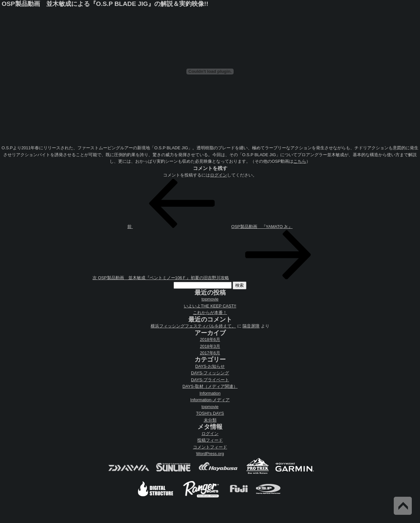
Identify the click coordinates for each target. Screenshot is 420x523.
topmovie (210, 299)
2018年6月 (210, 339)
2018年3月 (210, 346)
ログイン (219, 175)
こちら (300, 161)
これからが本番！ (210, 313)
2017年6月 (210, 353)
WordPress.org (210, 454)
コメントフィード (210, 447)
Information (210, 393)
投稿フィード (210, 440)
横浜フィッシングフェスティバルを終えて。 (193, 326)
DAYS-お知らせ (210, 366)
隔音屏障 (251, 326)
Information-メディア (210, 400)
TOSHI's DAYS (210, 413)
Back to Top (403, 506)
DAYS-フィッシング (210, 373)
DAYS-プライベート (210, 380)
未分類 (210, 420)
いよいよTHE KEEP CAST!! (210, 306)
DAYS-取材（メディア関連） (210, 386)
